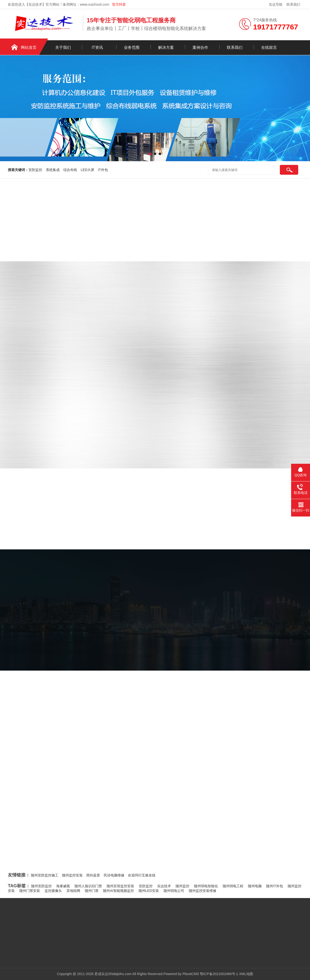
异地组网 (73, 891)
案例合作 (200, 47)
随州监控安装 (72, 875)
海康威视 (63, 886)
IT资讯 (97, 47)
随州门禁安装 (30, 891)
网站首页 (29, 47)
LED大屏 (87, 170)
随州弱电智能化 (206, 886)
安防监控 (35, 170)
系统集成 (53, 170)
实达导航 (276, 4)
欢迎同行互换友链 (142, 875)
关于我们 (63, 47)
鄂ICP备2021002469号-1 (219, 974)
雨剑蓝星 (93, 875)
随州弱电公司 (174, 891)
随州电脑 (255, 886)
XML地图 (246, 974)
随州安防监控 (41, 886)
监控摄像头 (53, 891)
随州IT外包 (274, 886)
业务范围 (132, 47)
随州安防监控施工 (45, 875)
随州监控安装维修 (203, 891)
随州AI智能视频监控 (118, 891)
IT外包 (103, 170)
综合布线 (70, 170)
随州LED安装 (149, 891)
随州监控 (182, 886)
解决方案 (166, 47)
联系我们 (293, 4)
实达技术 (164, 886)
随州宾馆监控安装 (120, 886)
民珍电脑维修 (114, 875)
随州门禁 (92, 891)
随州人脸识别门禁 (88, 886)
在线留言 (269, 47)
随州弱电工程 (233, 886)
